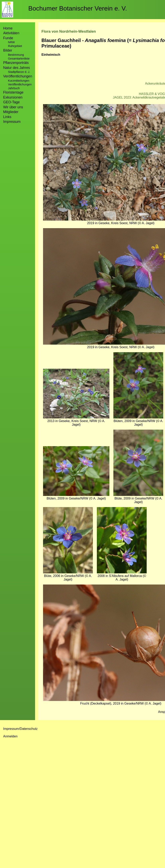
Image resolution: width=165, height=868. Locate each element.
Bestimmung (16, 55)
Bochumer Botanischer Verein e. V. (78, 8)
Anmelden (10, 736)
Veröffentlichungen (20, 84)
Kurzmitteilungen (19, 81)
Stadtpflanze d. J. (19, 72)
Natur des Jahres (17, 68)
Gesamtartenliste (19, 59)
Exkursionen (13, 97)
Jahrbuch (14, 88)
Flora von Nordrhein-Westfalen (69, 31)
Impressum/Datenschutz (20, 729)
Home (8, 28)
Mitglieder (11, 112)
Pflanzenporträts (16, 63)
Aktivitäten (11, 33)
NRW (11, 42)
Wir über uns (13, 107)
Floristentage (13, 92)
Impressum (12, 122)
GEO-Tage (11, 102)
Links (7, 117)
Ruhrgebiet (15, 46)
